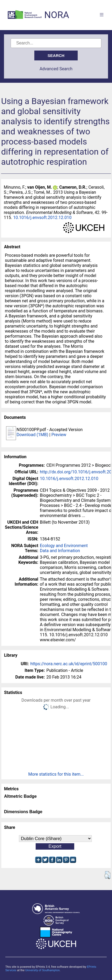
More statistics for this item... (56, 774)
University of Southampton (43, 970)
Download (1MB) (32, 435)
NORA (57, 15)
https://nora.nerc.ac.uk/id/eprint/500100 (69, 664)
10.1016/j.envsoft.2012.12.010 (42, 218)
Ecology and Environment (64, 546)
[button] (107, 875)
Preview (59, 435)
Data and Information (60, 551)
